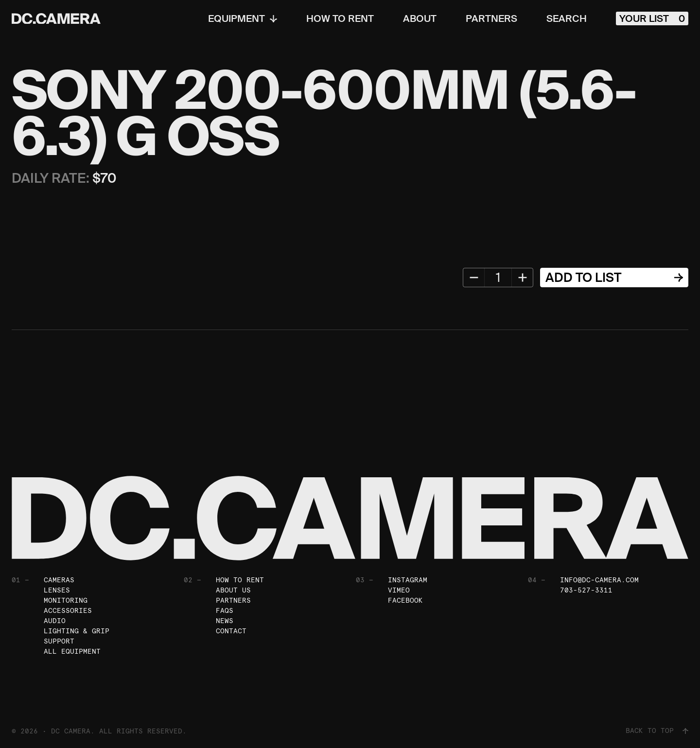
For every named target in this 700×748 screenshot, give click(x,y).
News (225, 621)
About (420, 18)
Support (59, 641)
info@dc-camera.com (599, 580)
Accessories (68, 610)
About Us (233, 590)
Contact (231, 631)
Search (567, 18)
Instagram (408, 580)
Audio (55, 621)
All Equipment (72, 651)
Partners (491, 18)
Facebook (405, 600)
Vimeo (399, 590)
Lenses (57, 590)
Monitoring (66, 600)
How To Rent (340, 18)
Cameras (59, 580)
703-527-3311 (586, 590)
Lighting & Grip (77, 631)
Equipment (243, 18)
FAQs (225, 610)
